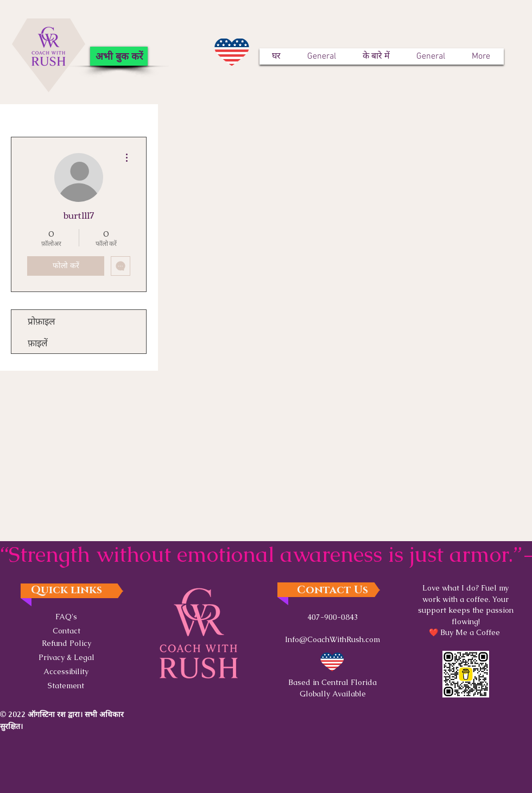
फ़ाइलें (38, 342)
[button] (66, 657)
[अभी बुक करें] (119, 56)
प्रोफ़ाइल (42, 321)
